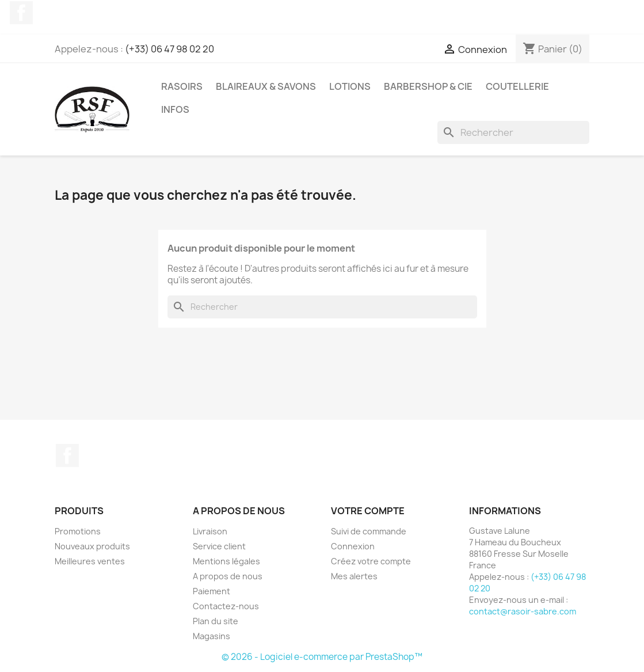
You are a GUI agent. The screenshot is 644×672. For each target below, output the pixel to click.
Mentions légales (226, 561)
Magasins (212, 636)
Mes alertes (354, 576)
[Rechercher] (513, 132)
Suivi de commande (369, 531)
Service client (219, 546)
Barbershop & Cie (428, 86)
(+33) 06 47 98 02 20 (169, 49)
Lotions (350, 86)
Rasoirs (182, 86)
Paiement (212, 591)
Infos (175, 109)
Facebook (21, 13)
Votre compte (368, 511)
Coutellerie (517, 86)
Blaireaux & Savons (266, 86)
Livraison (210, 531)
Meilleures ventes (90, 561)
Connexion (353, 546)
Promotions (78, 531)
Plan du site (216, 621)
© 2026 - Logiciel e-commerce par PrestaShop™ (322, 657)
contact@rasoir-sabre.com (523, 611)
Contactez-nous (226, 606)
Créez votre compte (371, 561)
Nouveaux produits (92, 546)
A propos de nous (228, 576)
